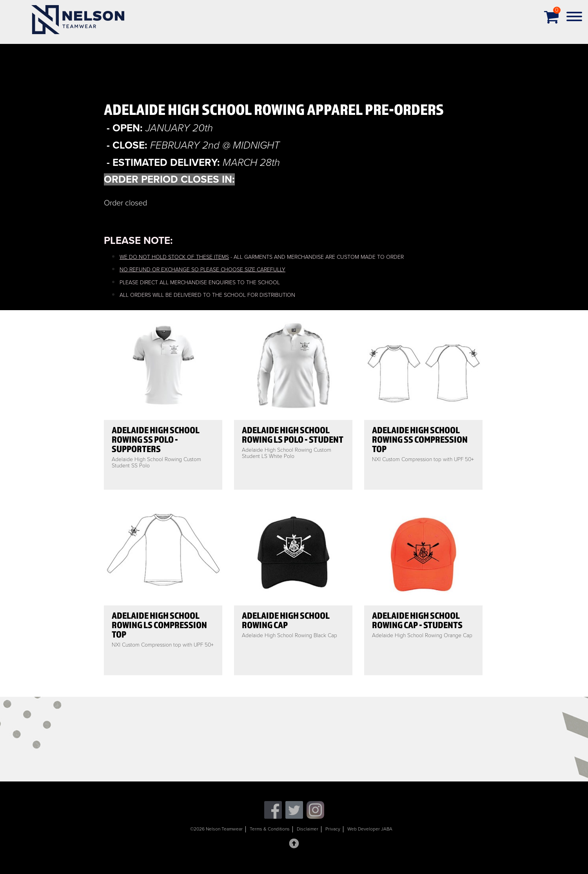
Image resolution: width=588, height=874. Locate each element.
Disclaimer (308, 829)
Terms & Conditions (270, 829)
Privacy (333, 829)
